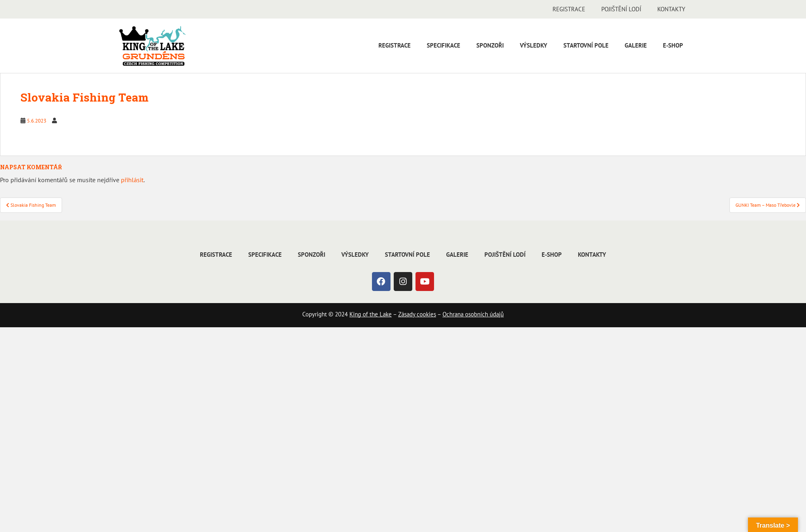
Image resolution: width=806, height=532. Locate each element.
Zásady (407, 314)
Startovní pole (586, 45)
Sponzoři (490, 45)
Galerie (636, 45)
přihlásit (132, 180)
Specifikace (444, 45)
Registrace (569, 9)
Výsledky (534, 45)
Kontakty (671, 9)
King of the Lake (371, 314)
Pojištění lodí (621, 9)
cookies (426, 314)
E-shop (673, 45)
